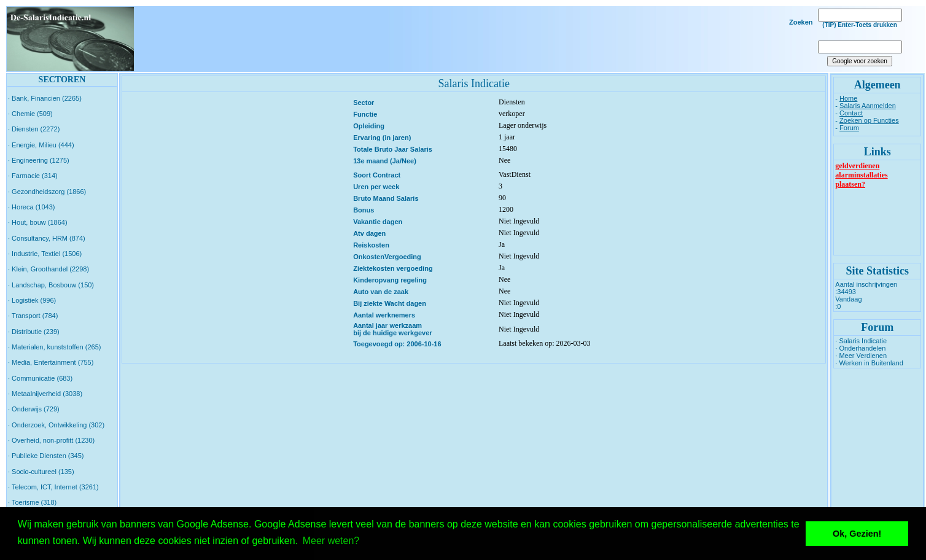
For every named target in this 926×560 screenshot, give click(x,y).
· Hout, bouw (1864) (38, 222)
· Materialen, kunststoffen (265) (54, 347)
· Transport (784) (33, 316)
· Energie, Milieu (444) (41, 145)
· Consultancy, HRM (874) (47, 238)
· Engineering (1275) (39, 160)
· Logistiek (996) (32, 300)
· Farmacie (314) (33, 176)
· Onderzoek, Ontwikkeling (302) (56, 425)
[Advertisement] (472, 39)
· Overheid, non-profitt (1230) (51, 440)
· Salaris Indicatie (861, 341)
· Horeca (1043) (31, 207)
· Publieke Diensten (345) (46, 456)
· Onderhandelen (860, 348)
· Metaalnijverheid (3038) (45, 394)
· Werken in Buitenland (869, 363)
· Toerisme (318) (32, 502)
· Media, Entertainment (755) (51, 362)
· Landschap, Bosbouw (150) (51, 285)
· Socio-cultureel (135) (41, 472)
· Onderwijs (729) (34, 409)
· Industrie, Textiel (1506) (45, 254)
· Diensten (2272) (34, 129)
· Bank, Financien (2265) (45, 98)
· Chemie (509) (30, 114)
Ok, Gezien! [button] (857, 534)
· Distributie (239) (34, 332)
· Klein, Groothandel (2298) (49, 269)
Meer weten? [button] (331, 541)
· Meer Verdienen (861, 356)
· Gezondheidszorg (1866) (47, 192)
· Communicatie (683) (40, 378)
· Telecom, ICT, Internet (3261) (53, 487)
